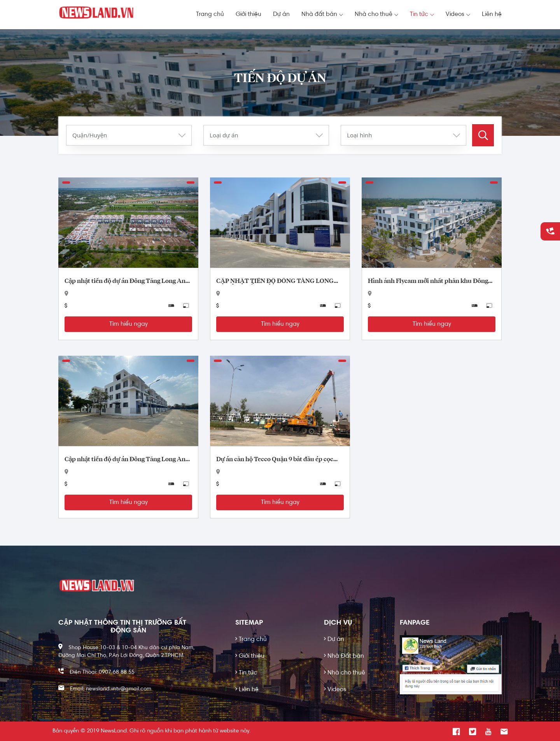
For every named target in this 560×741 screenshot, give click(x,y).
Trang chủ (210, 14)
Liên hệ (492, 14)
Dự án (281, 14)
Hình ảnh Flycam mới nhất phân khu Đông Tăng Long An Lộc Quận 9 (428, 281)
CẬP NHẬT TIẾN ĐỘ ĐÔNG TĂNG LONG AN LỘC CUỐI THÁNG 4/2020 (275, 281)
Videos (458, 14)
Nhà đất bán (322, 14)
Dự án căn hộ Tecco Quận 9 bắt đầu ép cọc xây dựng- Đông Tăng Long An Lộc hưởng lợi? (280, 460)
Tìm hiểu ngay (129, 324)
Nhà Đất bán (344, 656)
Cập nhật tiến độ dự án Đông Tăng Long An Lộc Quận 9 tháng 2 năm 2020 (125, 460)
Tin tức (422, 14)
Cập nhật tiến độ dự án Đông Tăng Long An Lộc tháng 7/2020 (125, 281)
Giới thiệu (248, 14)
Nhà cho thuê (376, 14)
